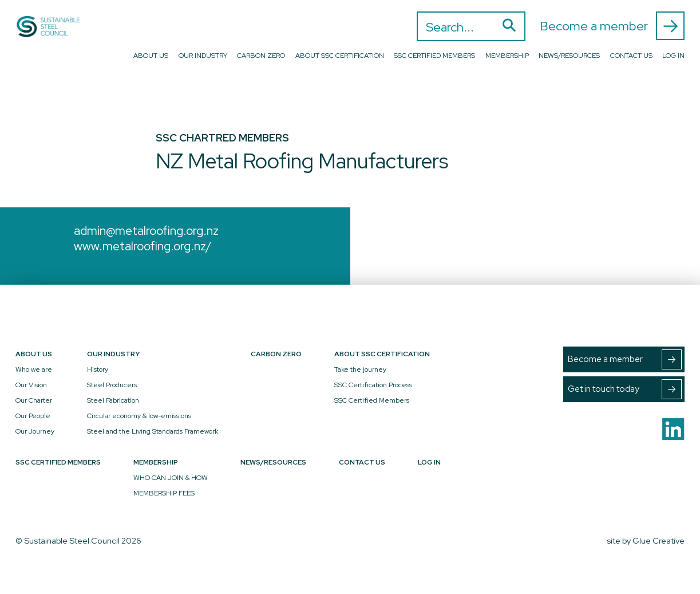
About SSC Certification (340, 56)
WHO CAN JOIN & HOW (171, 478)
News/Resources (569, 56)
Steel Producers (112, 385)
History (98, 369)
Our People (33, 416)
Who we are (34, 369)
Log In (673, 56)
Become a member (612, 26)
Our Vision (31, 385)
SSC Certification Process (373, 385)
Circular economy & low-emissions (139, 416)
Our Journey (35, 431)
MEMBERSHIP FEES (164, 493)
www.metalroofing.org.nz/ (143, 246)
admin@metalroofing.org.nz (146, 231)
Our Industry (203, 56)
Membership (507, 56)
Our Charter (34, 400)
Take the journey (360, 369)
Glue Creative (659, 540)
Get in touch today (625, 389)
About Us (151, 56)
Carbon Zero (261, 56)
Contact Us (631, 56)
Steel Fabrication (113, 400)
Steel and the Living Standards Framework (153, 431)
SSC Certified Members (434, 56)
